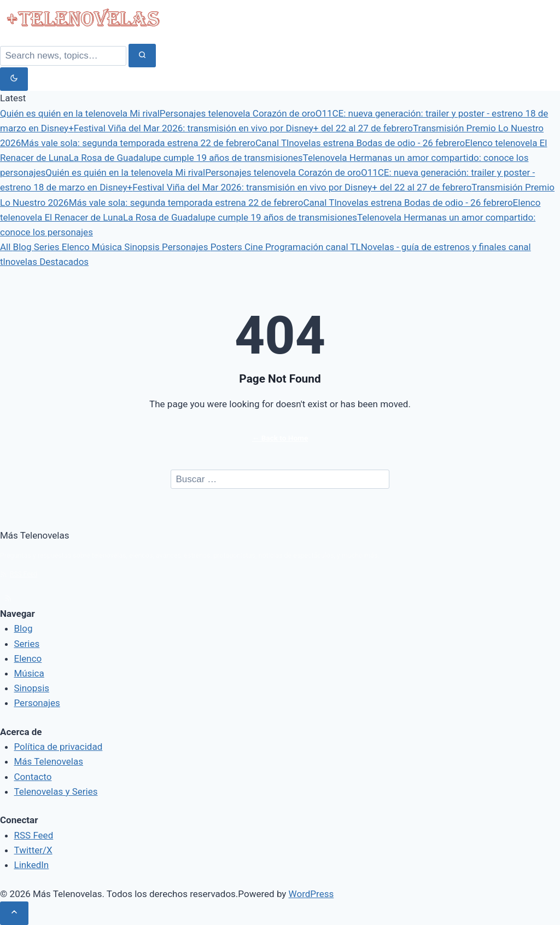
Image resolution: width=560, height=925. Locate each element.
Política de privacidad (59, 747)
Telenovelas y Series (56, 791)
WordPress (311, 894)
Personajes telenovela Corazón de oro (238, 113)
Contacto (33, 777)
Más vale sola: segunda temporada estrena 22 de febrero (138, 143)
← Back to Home (280, 438)
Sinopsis (143, 247)
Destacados (64, 262)
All (7, 247)
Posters (227, 247)
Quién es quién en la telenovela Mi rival (80, 113)
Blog (24, 247)
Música (108, 247)
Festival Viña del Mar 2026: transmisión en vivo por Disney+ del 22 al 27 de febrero (243, 128)
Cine (255, 247)
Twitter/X (33, 850)
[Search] (63, 56)
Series (48, 247)
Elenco (77, 247)
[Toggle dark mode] (14, 79)
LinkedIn (32, 865)
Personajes (186, 247)
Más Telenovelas (49, 761)
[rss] (8, 598)
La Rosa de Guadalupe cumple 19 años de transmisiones (186, 158)
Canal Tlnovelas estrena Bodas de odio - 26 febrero (360, 143)
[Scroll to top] (14, 913)
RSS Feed (19, 574)
